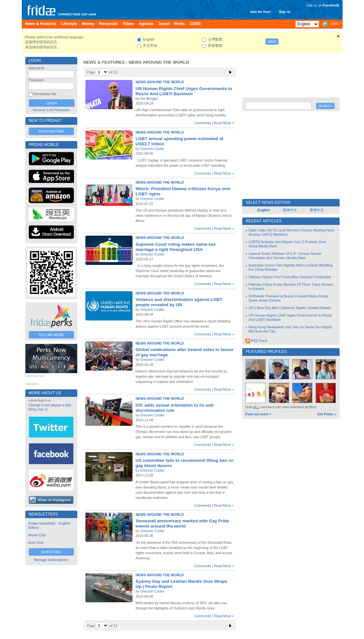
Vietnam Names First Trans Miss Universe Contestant (290, 277)
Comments (203, 123)
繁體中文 (317, 210)
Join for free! (260, 12)
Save (272, 42)
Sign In (285, 12)
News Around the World (160, 82)
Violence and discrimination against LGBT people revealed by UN (179, 302)
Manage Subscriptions (51, 560)
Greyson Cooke (152, 149)
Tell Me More (51, 335)
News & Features (104, 62)
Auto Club (36, 542)
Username (37, 68)
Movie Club (37, 535)
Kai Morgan (149, 98)
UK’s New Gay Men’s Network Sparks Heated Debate (290, 308)
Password (36, 80)
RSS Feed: (257, 341)
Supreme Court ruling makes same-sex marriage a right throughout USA (176, 247)
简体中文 (290, 210)
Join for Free (51, 131)
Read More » (224, 123)
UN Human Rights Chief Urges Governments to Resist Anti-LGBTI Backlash (184, 91)
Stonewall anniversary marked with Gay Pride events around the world (182, 523)
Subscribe (51, 552)
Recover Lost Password (51, 110)
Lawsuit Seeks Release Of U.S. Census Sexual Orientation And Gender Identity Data (285, 256)
